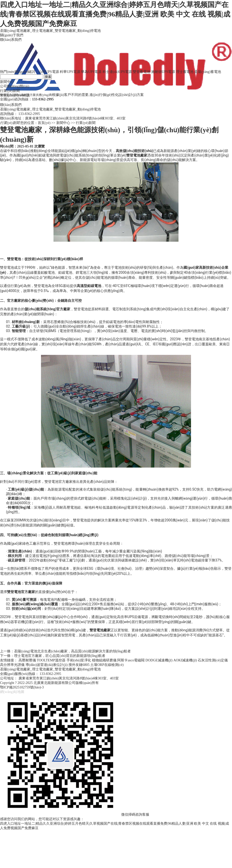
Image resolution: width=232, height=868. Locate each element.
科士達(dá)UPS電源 (117, 72)
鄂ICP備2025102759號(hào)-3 (22, 687)
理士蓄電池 (185, 72)
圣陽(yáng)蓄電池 (208, 72)
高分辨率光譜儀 (12, 665)
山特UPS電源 (49, 72)
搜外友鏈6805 (79, 665)
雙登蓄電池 (141, 72)
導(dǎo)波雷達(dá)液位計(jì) (47, 665)
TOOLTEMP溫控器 (51, 660)
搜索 (48, 77)
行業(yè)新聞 (86, 123)
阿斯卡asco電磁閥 (131, 660)
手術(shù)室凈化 (79, 660)
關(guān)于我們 (12, 35)
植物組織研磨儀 (104, 660)
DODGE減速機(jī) (159, 660)
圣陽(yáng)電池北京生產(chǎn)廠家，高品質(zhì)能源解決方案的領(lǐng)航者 (72, 651)
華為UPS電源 (91, 72)
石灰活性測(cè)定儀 (213, 660)
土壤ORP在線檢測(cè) (107, 665)
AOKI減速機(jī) (185, 660)
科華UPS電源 (70, 72)
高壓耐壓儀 (27, 660)
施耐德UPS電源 (163, 72)
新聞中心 (63, 123)
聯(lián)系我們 (11, 40)
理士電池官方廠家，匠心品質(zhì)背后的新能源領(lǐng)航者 (60, 656)
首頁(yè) (44, 123)
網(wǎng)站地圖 (12, 692)
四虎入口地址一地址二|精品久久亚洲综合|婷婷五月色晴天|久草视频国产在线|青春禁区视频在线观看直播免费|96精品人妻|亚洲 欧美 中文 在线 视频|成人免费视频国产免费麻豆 (115, 14)
